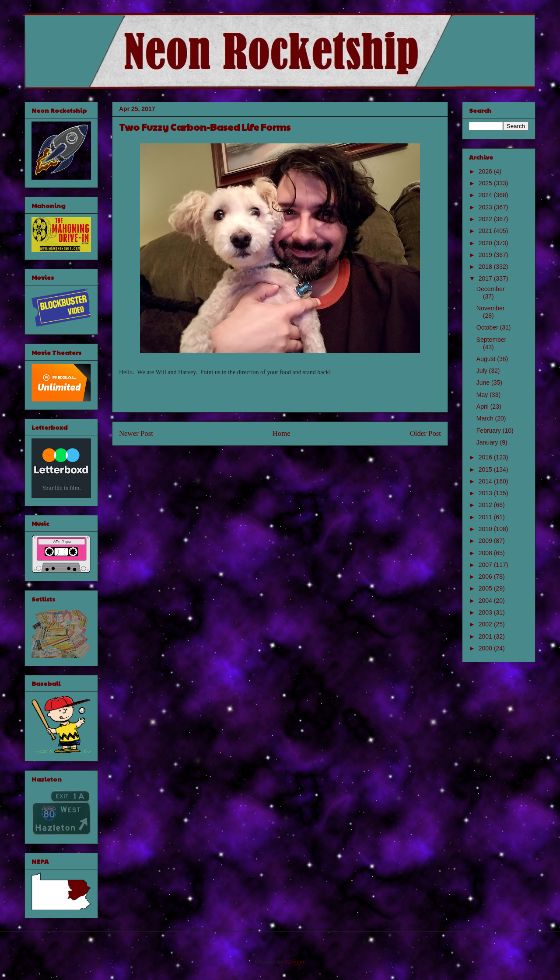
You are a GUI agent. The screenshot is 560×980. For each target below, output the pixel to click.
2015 (486, 469)
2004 (486, 601)
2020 (486, 243)
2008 (486, 553)
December (491, 289)
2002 (486, 624)
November (491, 308)
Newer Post (136, 433)
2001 (486, 636)
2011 (486, 517)
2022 (486, 219)
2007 (486, 565)
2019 (486, 255)
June (484, 382)
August (487, 359)
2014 (486, 481)
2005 (486, 588)
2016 (486, 457)
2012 (486, 505)
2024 (486, 195)
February (490, 431)
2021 (486, 231)
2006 (486, 577)
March (486, 418)
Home (282, 433)
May (483, 395)
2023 (486, 207)
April (483, 407)
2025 (486, 183)
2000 (486, 648)
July (483, 371)
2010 (486, 529)
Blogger (294, 962)
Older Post (425, 433)
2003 (486, 612)
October (488, 327)
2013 (486, 493)
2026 (486, 171)
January (488, 442)
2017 (486, 278)
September (491, 340)
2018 (486, 267)
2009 (486, 541)
